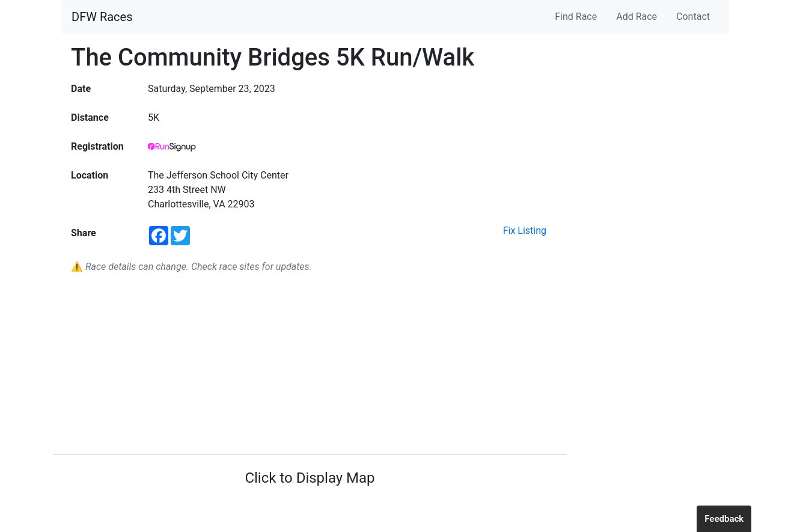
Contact (693, 17)
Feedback (724, 519)
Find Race (576, 17)
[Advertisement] (310, 364)
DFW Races (102, 17)
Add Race (637, 17)
